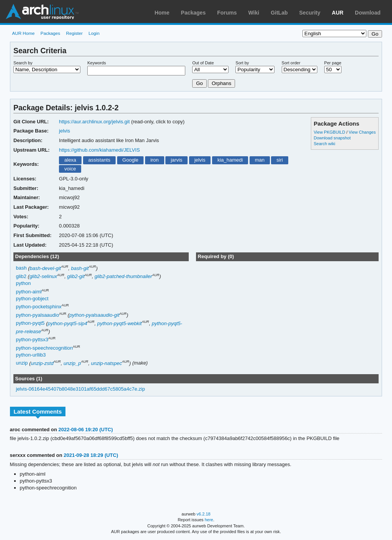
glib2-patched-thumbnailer (123, 276)
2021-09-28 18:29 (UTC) (91, 455)
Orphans (221, 83)
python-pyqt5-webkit (119, 323)
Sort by (242, 63)
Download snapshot (332, 138)
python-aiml (29, 292)
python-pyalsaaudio (38, 315)
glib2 (21, 276)
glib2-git (76, 276)
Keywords (96, 63)
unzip (22, 363)
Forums (227, 13)
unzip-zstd (42, 363)
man (260, 160)
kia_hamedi (230, 160)
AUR (338, 13)
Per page (333, 63)
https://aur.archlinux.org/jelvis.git (94, 122)
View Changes (362, 132)
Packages (194, 13)
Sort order (291, 63)
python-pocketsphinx (39, 307)
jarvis (176, 160)
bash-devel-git (46, 268)
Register (74, 33)
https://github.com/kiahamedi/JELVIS (99, 150)
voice (70, 169)
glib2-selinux (43, 276)
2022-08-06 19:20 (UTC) (86, 430)
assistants (99, 160)
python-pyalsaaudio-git (94, 315)
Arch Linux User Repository (42, 11)
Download (368, 13)
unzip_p (72, 363)
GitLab (279, 13)
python (24, 283)
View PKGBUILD (330, 132)
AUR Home (23, 33)
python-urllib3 (31, 355)
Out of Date (203, 63)
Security (310, 13)
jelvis (65, 131)
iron (155, 160)
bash (21, 268)
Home (162, 13)
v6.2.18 (204, 514)
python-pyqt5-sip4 (68, 323)
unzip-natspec (107, 363)
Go (199, 83)
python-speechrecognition (45, 348)
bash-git (80, 268)
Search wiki (324, 144)
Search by (23, 63)
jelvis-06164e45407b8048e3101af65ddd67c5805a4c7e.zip (81, 389)
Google (131, 160)
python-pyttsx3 (32, 340)
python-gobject (32, 299)
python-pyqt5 (30, 323)
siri (280, 160)
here (209, 520)
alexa (70, 160)
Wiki (254, 13)
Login (94, 33)
